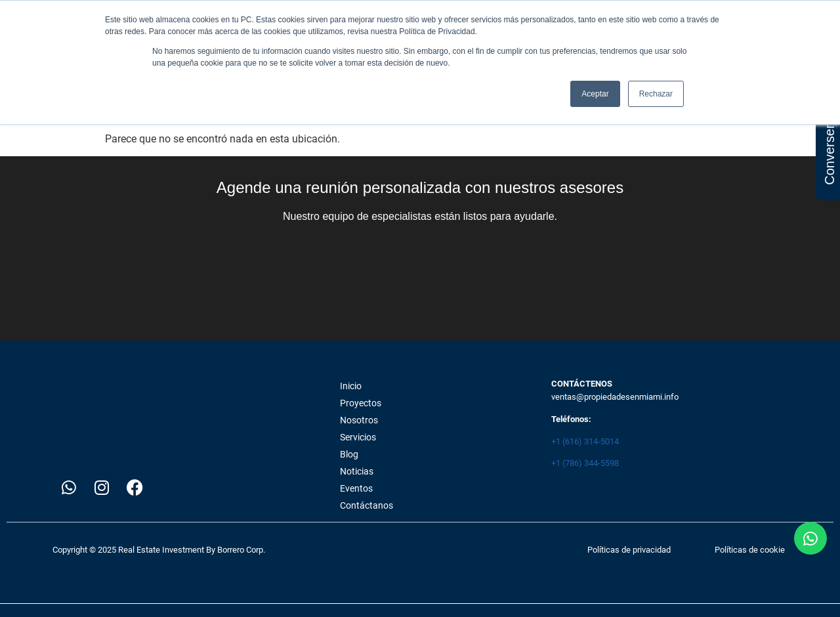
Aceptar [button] (595, 94)
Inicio (351, 386)
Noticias (357, 471)
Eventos (356, 488)
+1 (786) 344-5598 (585, 463)
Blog (349, 454)
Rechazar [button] (656, 94)
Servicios (358, 437)
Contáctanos (367, 505)
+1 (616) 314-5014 (585, 441)
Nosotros (359, 420)
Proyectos (361, 403)
